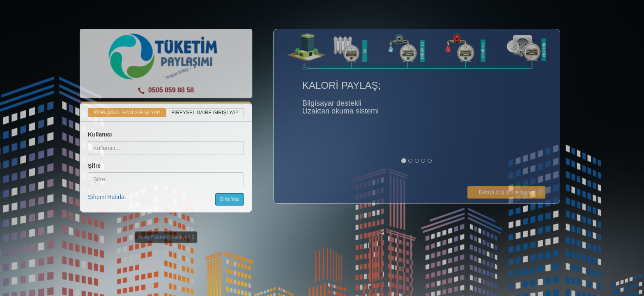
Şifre (94, 166)
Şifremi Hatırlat (107, 197)
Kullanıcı (100, 134)
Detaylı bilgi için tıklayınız (506, 192)
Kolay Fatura (151, 237)
